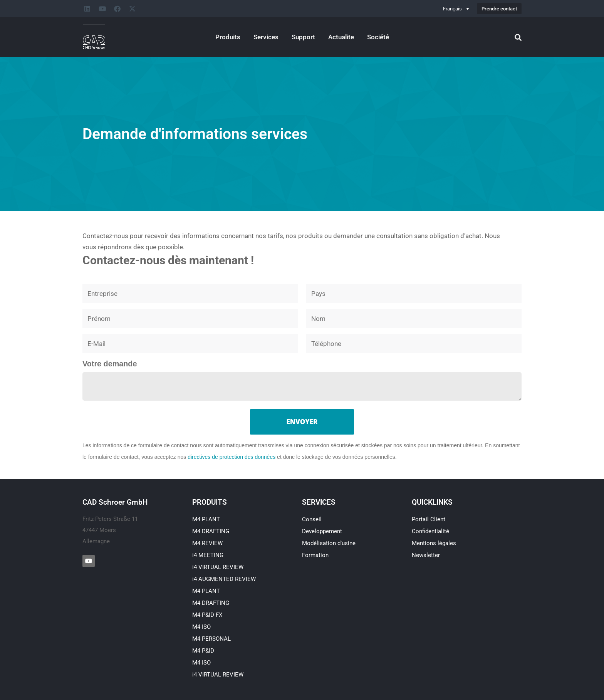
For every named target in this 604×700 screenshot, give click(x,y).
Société (378, 37)
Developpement (322, 531)
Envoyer (302, 422)
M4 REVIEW (207, 543)
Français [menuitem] (452, 9)
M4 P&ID (203, 651)
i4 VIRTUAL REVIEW (218, 567)
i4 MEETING (208, 555)
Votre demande (110, 364)
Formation (315, 555)
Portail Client (429, 519)
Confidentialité (430, 531)
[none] (456, 8)
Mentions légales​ (434, 543)
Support (303, 37)
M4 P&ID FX (207, 615)
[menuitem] (456, 8)
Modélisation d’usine (329, 543)
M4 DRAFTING (211, 531)
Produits (228, 37)
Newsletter (426, 555)
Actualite (341, 37)
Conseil (312, 519)
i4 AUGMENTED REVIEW (224, 579)
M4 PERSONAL (211, 639)
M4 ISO (201, 627)
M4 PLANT (206, 519)
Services (266, 37)
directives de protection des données (232, 457)
